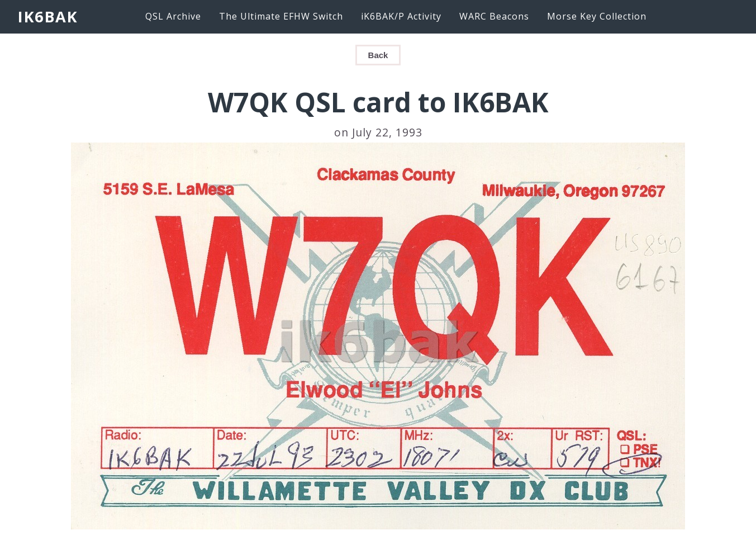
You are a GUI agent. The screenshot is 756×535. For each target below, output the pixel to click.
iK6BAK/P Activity (401, 16)
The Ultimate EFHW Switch (281, 16)
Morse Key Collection (597, 16)
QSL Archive (173, 16)
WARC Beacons (494, 16)
